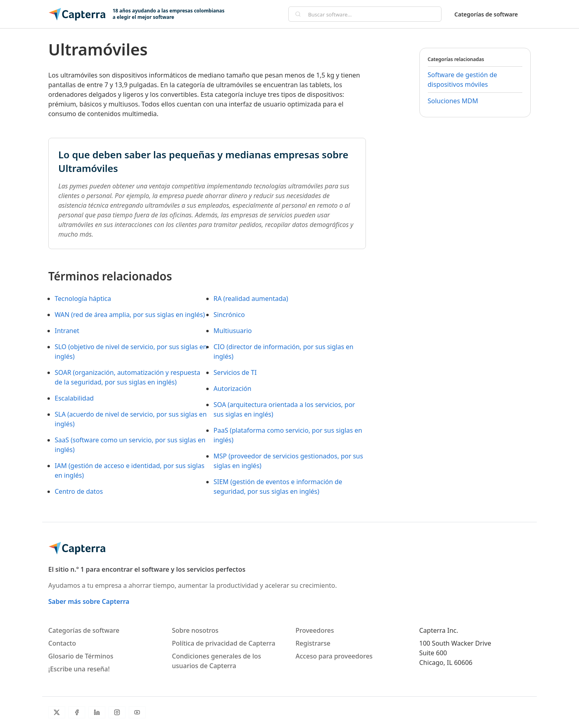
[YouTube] (137, 712)
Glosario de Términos (81, 656)
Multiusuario (233, 331)
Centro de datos (79, 491)
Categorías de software (486, 14)
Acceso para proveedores (334, 656)
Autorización (232, 389)
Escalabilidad (74, 398)
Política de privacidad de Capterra (224, 643)
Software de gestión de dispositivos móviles (463, 80)
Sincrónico (229, 315)
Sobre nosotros (195, 630)
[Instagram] (117, 712)
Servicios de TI (235, 372)
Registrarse (313, 643)
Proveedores (315, 630)
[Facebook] (77, 712)
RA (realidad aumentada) (251, 299)
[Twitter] (57, 712)
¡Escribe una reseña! (79, 669)
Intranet (67, 331)
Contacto (62, 643)
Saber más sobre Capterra (89, 601)
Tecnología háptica (83, 299)
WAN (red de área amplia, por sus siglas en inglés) (130, 315)
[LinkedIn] (97, 712)
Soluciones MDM (453, 101)
